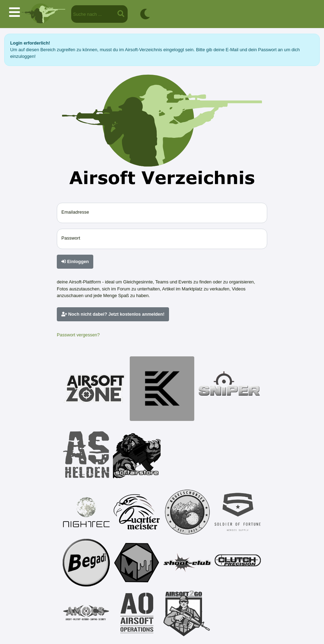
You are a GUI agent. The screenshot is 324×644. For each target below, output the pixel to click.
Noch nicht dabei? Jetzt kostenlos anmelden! (113, 314)
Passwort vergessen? (78, 335)
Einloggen (75, 261)
